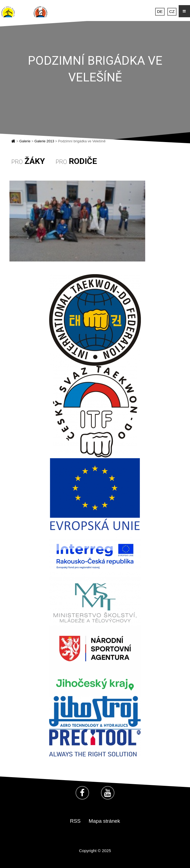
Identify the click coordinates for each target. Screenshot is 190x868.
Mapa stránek (104, 821)
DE (160, 12)
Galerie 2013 (44, 141)
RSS (75, 821)
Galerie (25, 141)
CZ (172, 12)
